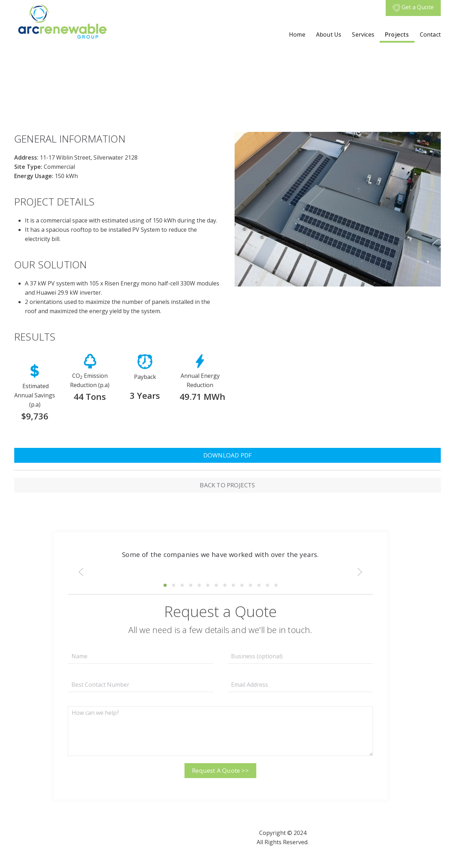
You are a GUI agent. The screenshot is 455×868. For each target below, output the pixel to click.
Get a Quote (413, 7)
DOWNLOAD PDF (227, 455)
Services (363, 34)
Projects (397, 34)
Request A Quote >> (220, 770)
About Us (329, 34)
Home (297, 34)
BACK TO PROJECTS (227, 485)
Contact (430, 34)
